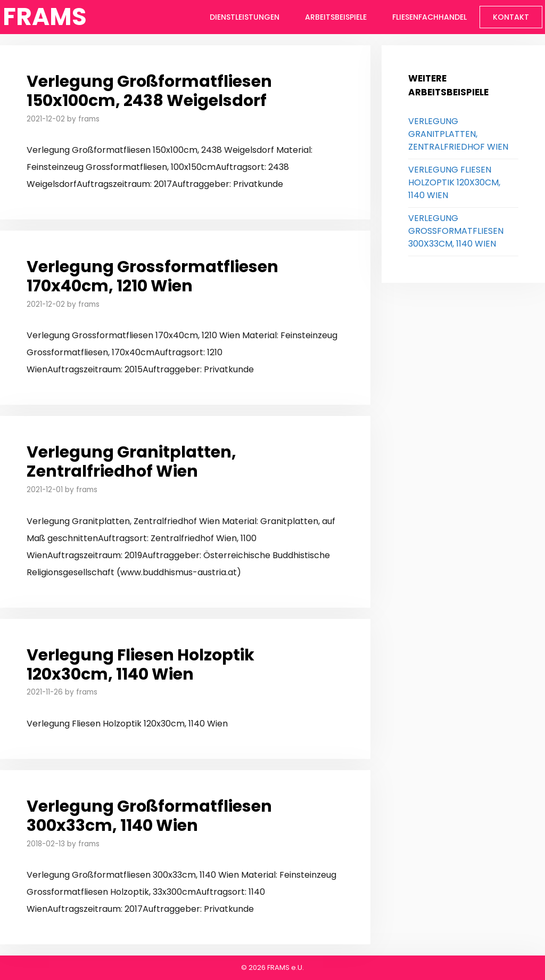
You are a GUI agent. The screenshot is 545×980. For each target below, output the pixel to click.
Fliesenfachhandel (430, 17)
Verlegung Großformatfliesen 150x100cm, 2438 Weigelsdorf (149, 91)
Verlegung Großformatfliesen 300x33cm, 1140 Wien (149, 816)
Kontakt (511, 17)
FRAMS (45, 17)
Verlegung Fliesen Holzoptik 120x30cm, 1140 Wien (141, 665)
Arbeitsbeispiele (336, 17)
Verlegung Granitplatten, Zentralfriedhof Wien (131, 462)
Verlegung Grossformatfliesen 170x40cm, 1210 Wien (152, 276)
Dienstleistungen (245, 17)
